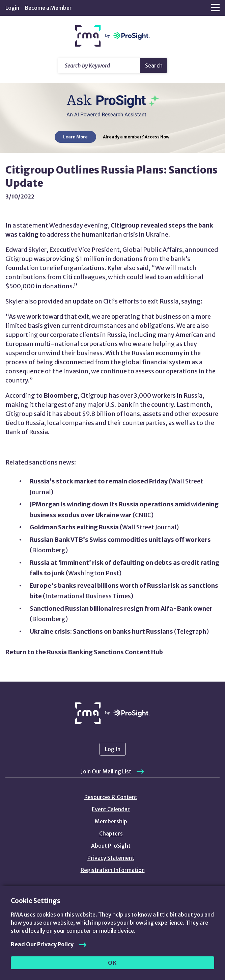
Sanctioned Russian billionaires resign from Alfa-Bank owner (121, 608)
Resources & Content (111, 797)
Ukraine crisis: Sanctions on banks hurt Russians (101, 631)
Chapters (111, 833)
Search (154, 65)
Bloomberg (61, 395)
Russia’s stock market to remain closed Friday (99, 481)
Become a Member (48, 8)
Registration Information (113, 870)
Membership (111, 821)
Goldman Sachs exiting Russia (74, 527)
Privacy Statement (111, 858)
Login (12, 8)
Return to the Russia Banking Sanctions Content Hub (84, 652)
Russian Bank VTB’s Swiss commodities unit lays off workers (120, 540)
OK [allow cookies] (112, 963)
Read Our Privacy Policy (42, 944)
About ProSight (111, 846)
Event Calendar (111, 809)
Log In (113, 749)
